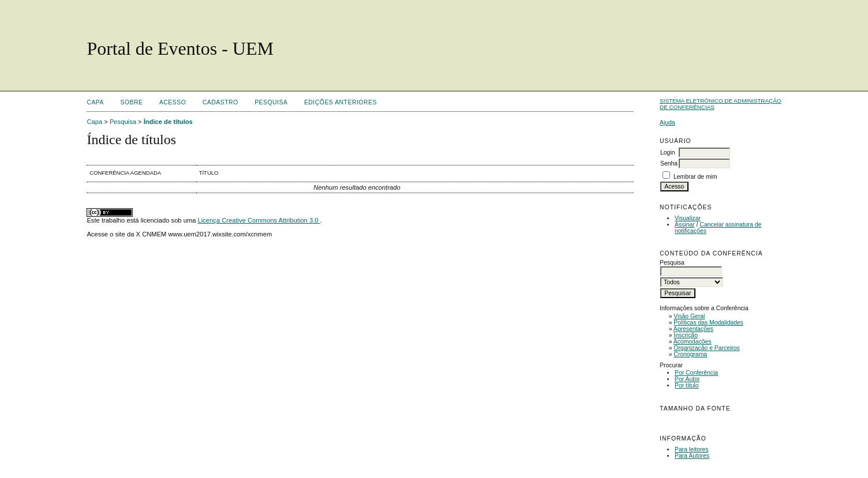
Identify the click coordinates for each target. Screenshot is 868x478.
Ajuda (667, 123)
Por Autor (687, 379)
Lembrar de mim (695, 177)
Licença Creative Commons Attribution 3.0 (259, 220)
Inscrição (686, 335)
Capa (95, 102)
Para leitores (691, 449)
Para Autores (692, 456)
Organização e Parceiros (706, 348)
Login (667, 153)
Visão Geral (689, 316)
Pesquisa (271, 102)
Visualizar (688, 218)
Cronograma (690, 354)
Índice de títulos (168, 122)
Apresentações (693, 329)
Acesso (173, 102)
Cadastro (220, 102)
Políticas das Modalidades (708, 323)
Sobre (131, 102)
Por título (687, 385)
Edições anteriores (341, 102)
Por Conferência (696, 373)
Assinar (685, 225)
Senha (669, 163)
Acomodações (693, 342)
